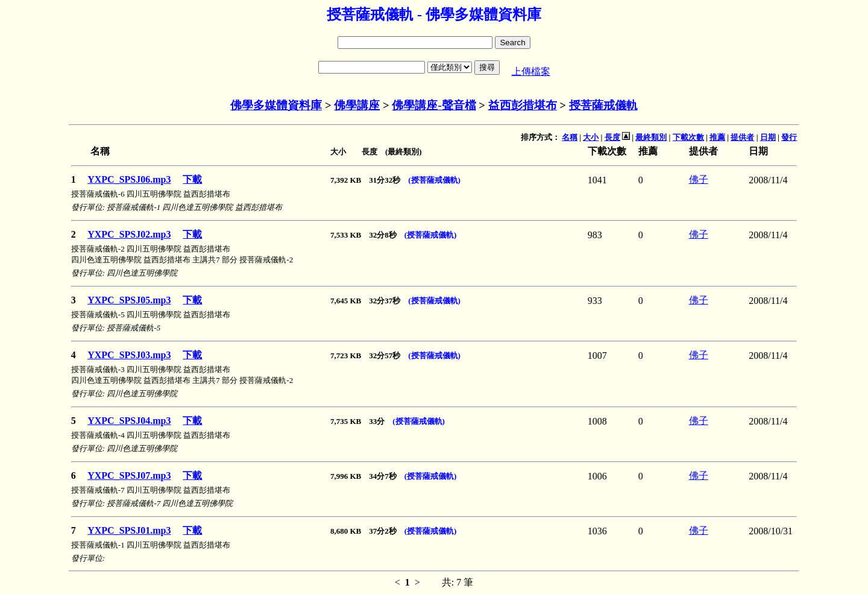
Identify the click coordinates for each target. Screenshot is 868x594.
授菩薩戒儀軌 (603, 105)
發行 (789, 137)
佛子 (699, 179)
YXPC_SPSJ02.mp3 (129, 234)
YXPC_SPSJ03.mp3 (129, 355)
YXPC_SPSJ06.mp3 (129, 179)
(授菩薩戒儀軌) (434, 180)
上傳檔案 (531, 71)
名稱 (570, 137)
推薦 (717, 137)
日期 (768, 137)
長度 (612, 137)
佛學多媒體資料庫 (276, 105)
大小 (591, 137)
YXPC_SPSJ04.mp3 (129, 421)
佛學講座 (357, 105)
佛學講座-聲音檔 (434, 105)
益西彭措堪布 (523, 105)
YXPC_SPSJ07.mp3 (129, 476)
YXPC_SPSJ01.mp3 (129, 530)
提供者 (742, 137)
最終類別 (651, 137)
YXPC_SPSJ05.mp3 (129, 300)
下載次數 (688, 137)
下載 (192, 179)
